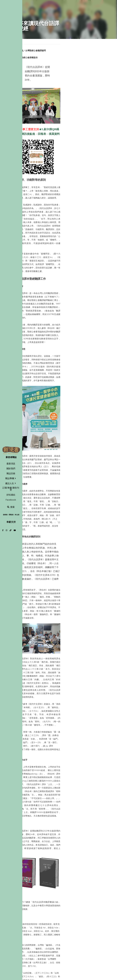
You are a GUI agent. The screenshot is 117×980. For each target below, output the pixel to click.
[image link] (11, 450)
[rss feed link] (103, 954)
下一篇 (63, 940)
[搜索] (11, 507)
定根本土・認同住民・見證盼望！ (34, 943)
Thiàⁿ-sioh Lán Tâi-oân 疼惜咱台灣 (81, 945)
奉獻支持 (11, 522)
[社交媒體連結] (3, 530)
